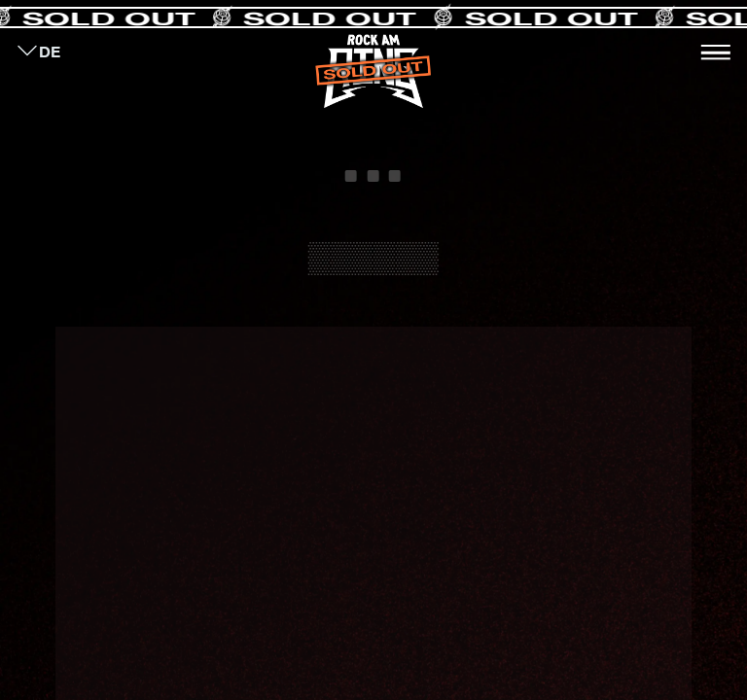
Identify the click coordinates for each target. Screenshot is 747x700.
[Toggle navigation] (716, 52)
